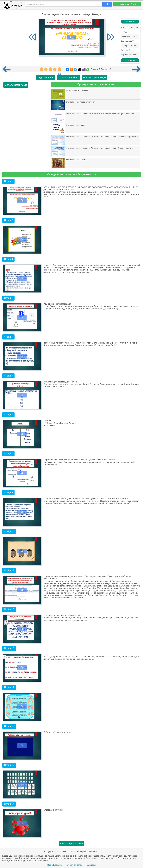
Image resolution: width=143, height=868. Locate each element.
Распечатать (130, 22)
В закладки (130, 60)
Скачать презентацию (16, 85)
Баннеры (91, 865)
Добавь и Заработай (127, 4)
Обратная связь (75, 865)
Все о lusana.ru (55, 865)
